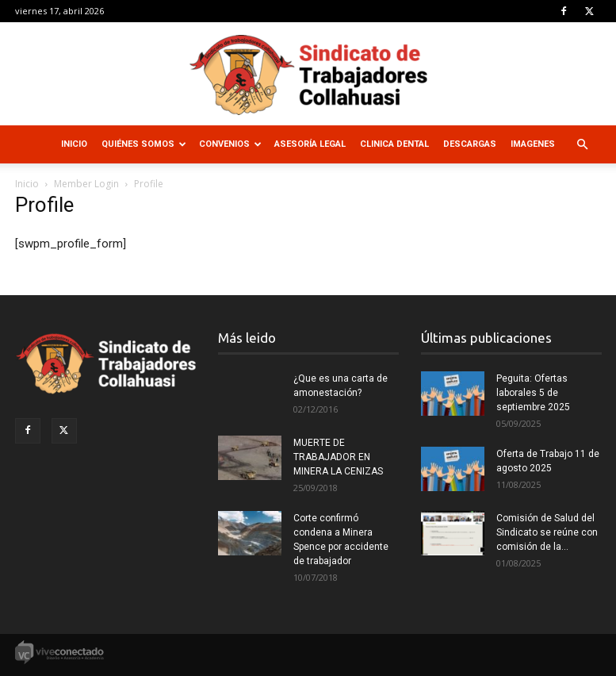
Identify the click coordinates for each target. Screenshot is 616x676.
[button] (583, 145)
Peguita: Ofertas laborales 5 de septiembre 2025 (533, 393)
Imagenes (533, 144)
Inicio (74, 144)
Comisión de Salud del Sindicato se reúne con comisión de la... (547, 532)
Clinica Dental (394, 144)
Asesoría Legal (310, 144)
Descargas (470, 144)
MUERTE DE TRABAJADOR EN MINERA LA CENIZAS (338, 457)
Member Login (86, 184)
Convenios (230, 144)
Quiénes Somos (144, 144)
